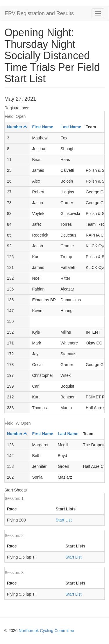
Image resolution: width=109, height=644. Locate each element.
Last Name (71, 127)
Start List (64, 520)
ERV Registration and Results (39, 13)
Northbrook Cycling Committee (46, 631)
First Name (42, 127)
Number (17, 127)
